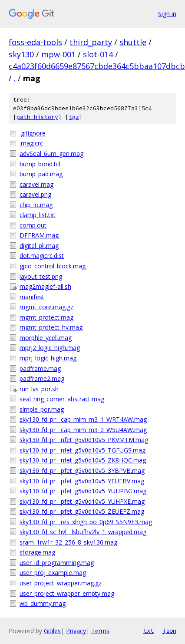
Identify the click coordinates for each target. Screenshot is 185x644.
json (169, 631)
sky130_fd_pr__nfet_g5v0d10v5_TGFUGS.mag (83, 450)
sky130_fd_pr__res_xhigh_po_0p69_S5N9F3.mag (86, 522)
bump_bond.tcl (40, 164)
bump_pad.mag (41, 174)
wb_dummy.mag (43, 603)
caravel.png (35, 194)
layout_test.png (41, 276)
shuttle (133, 42)
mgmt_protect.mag (46, 317)
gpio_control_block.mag (53, 266)
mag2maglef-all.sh (45, 286)
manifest (32, 297)
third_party (91, 42)
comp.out (33, 225)
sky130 (21, 54)
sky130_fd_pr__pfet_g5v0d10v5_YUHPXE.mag (82, 501)
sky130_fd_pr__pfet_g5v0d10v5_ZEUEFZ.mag (82, 511)
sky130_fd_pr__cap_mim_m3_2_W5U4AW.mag (83, 430)
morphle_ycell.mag (46, 338)
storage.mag (37, 552)
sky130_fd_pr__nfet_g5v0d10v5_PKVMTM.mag (84, 440)
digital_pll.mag (39, 246)
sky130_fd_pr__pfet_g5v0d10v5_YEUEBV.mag (82, 481)
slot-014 (98, 54)
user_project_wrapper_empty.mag (67, 593)
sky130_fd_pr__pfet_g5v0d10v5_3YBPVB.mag (82, 471)
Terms (100, 631)
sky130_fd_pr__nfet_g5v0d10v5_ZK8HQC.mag (83, 460)
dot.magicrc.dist (42, 256)
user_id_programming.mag (57, 563)
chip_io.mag (36, 205)
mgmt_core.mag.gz (46, 307)
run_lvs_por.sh (39, 389)
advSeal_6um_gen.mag (51, 154)
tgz (74, 117)
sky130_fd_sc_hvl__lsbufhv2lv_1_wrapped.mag (83, 532)
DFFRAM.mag (39, 235)
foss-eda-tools (35, 42)
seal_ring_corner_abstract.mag (62, 399)
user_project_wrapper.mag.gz (61, 583)
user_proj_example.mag (53, 573)
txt (149, 631)
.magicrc (31, 143)
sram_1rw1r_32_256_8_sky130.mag (68, 542)
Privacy (76, 631)
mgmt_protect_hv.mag (51, 327)
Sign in (167, 14)
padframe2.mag (42, 378)
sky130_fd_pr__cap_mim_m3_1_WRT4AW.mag (83, 419)
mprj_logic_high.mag (48, 358)
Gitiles (52, 631)
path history (37, 117)
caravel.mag (36, 184)
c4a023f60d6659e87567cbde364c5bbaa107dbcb (97, 66)
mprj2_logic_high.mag (50, 348)
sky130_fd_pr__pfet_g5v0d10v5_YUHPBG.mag (83, 491)
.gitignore (33, 133)
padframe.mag (40, 368)
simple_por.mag (42, 409)
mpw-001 (58, 54)
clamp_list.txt (38, 215)
